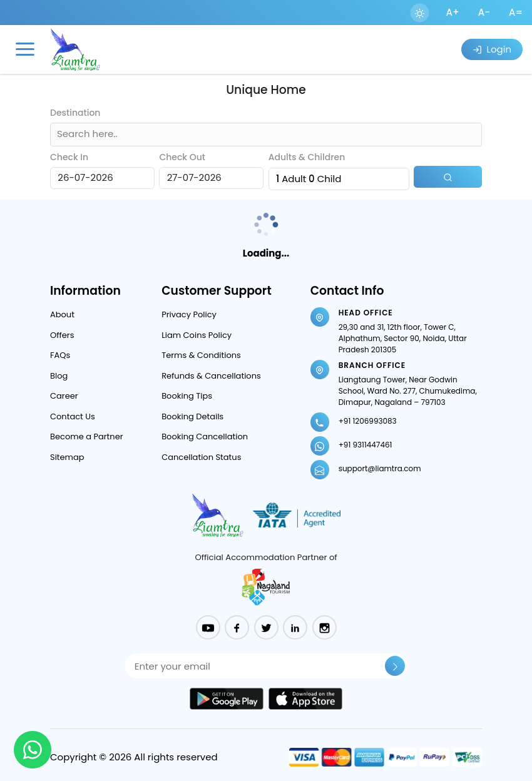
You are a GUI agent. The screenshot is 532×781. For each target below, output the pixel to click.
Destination (75, 113)
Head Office (366, 313)
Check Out (182, 157)
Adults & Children (307, 157)
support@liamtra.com (380, 468)
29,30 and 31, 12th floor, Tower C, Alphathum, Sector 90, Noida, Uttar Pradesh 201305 (403, 338)
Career (64, 396)
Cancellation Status (201, 457)
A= (516, 12)
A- (484, 12)
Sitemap (67, 457)
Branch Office (372, 365)
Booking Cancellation (205, 436)
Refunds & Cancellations (211, 376)
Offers (62, 335)
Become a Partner (87, 436)
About (62, 314)
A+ (453, 12)
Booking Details (192, 416)
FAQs (60, 355)
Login (492, 49)
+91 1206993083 (368, 421)
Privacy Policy (189, 314)
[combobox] (58, 134)
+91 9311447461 (366, 445)
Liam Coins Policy (197, 335)
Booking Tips (187, 396)
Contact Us (73, 416)
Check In (69, 157)
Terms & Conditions (201, 355)
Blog (59, 376)
